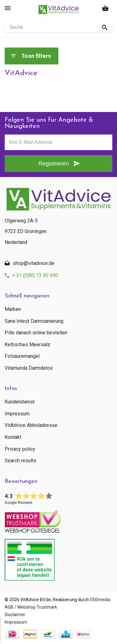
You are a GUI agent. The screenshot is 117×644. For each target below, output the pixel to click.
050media (100, 600)
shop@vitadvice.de (34, 263)
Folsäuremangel (22, 356)
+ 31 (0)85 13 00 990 (35, 275)
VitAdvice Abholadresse (31, 425)
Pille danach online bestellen (36, 333)
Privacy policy (20, 449)
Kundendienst (20, 402)
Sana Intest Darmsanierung (34, 321)
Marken (13, 309)
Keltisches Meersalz (27, 345)
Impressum (17, 414)
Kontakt (13, 437)
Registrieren (54, 164)
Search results (20, 461)
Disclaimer (15, 615)
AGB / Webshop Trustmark (31, 607)
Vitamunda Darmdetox (29, 368)
